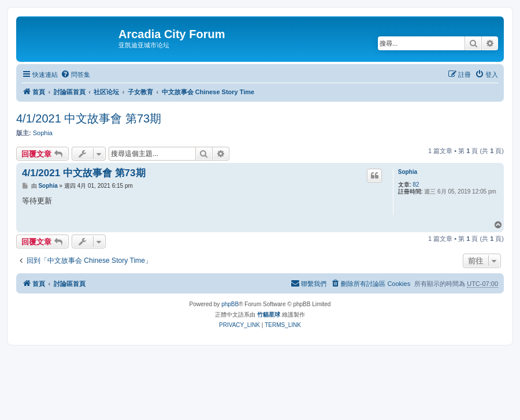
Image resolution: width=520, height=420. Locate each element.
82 (416, 185)
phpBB (230, 304)
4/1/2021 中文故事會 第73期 (89, 118)
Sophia (43, 133)
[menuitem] (75, 75)
